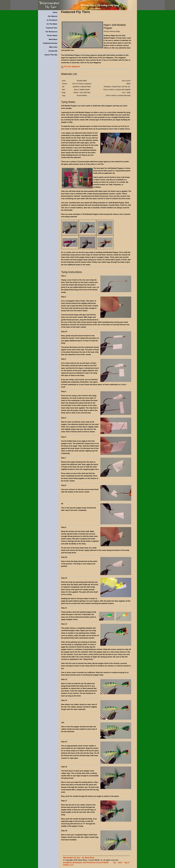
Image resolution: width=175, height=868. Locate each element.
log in (127, 862)
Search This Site (51, 55)
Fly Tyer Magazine (72, 66)
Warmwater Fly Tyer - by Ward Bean (79, 858)
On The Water (52, 24)
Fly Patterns (53, 16)
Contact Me (53, 51)
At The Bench (52, 20)
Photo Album (52, 35)
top (114, 862)
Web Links (53, 47)
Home (55, 12)
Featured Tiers (52, 28)
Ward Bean (53, 39)
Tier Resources (51, 32)
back (120, 862)
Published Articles (50, 43)
